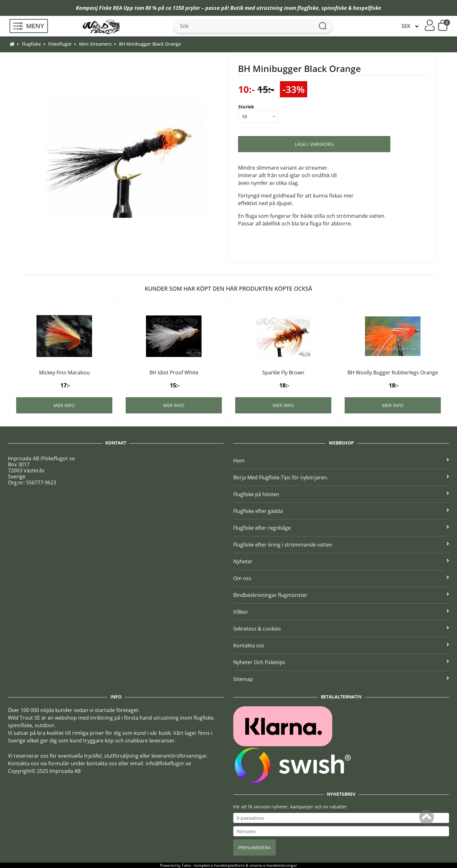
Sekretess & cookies (341, 629)
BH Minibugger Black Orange (150, 44)
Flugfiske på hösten (341, 494)
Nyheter (341, 561)
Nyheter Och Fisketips (341, 662)
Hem (341, 461)
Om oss (341, 578)
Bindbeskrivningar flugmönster (341, 595)
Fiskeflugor (60, 44)
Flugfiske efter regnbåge (341, 528)
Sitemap (341, 679)
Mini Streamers (95, 44)
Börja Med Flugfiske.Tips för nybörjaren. (341, 477)
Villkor (341, 612)
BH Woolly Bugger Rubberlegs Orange (393, 372)
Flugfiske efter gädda (341, 511)
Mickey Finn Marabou (64, 372)
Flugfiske (31, 44)
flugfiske (308, 8)
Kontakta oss (341, 645)
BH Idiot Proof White (174, 372)
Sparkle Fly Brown (283, 372)
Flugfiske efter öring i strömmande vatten (341, 545)
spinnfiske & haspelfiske (351, 8)
